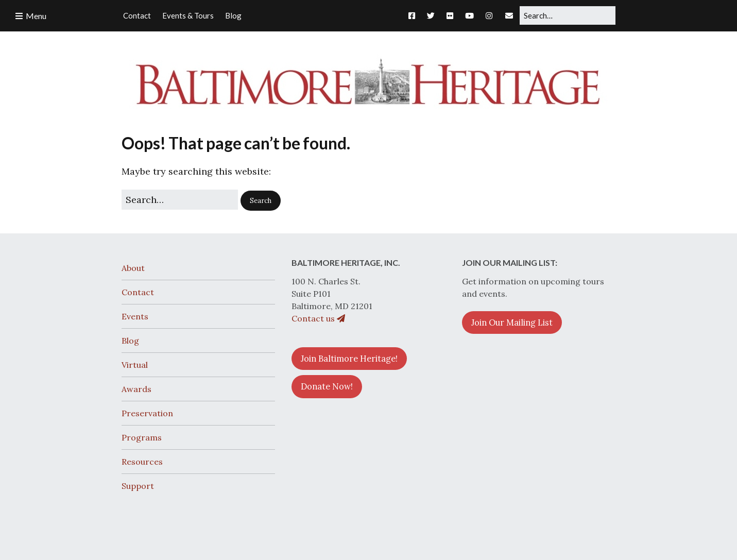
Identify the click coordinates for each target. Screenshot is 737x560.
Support (138, 486)
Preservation (147, 413)
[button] (261, 201)
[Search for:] (568, 15)
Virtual (135, 365)
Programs (142, 437)
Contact (138, 292)
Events (135, 316)
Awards (136, 389)
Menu (36, 16)
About (133, 268)
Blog (130, 341)
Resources (142, 462)
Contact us (318, 318)
